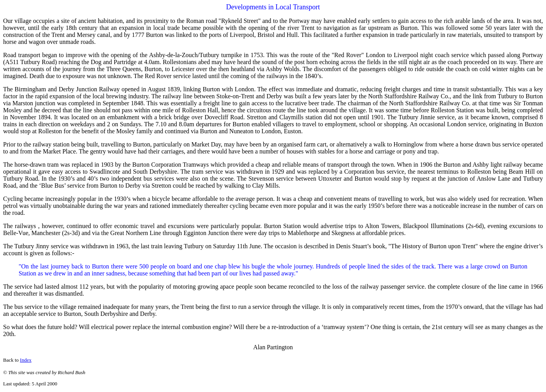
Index (26, 360)
